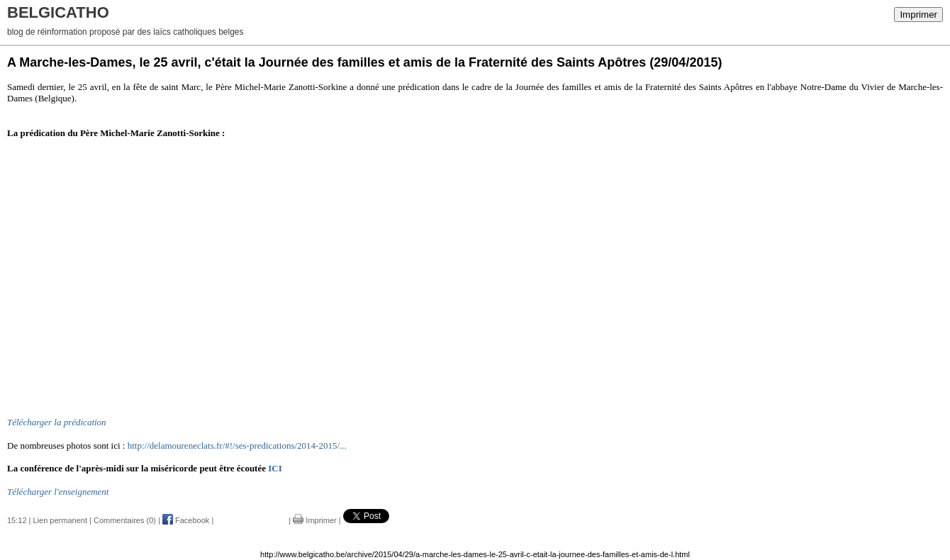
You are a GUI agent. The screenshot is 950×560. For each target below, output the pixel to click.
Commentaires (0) (125, 520)
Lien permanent (60, 520)
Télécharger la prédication (57, 422)
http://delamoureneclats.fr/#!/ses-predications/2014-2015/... (237, 446)
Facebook (186, 520)
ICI (275, 468)
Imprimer (918, 15)
